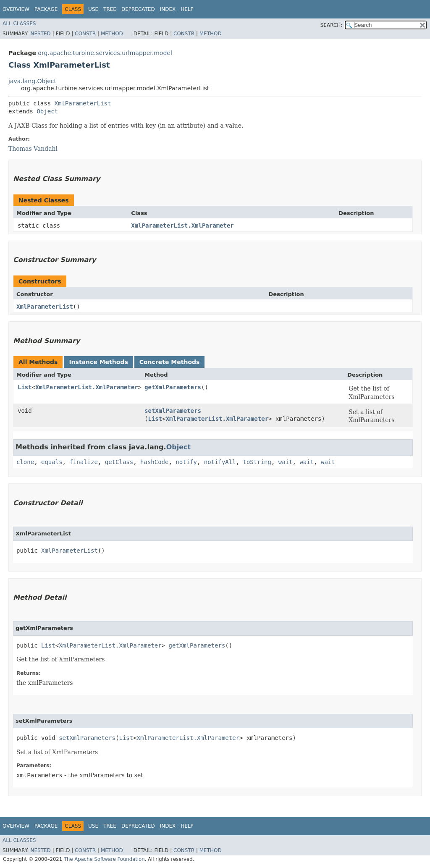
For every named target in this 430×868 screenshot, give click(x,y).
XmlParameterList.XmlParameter (182, 226)
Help (187, 9)
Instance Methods (98, 362)
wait (286, 462)
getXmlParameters (173, 387)
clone (25, 462)
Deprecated (138, 9)
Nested (40, 34)
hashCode (154, 462)
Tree (110, 9)
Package (46, 9)
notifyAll (220, 462)
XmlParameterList (83, 103)
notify (186, 462)
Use (93, 9)
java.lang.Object (32, 81)
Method (112, 34)
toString (257, 462)
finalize (83, 462)
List (25, 387)
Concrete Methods (170, 362)
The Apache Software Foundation (104, 859)
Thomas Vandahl (33, 149)
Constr (85, 34)
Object (47, 111)
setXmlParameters (173, 411)
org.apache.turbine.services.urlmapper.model (105, 53)
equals (52, 462)
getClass (119, 462)
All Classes (19, 24)
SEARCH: (332, 25)
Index (168, 9)
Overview (16, 9)
